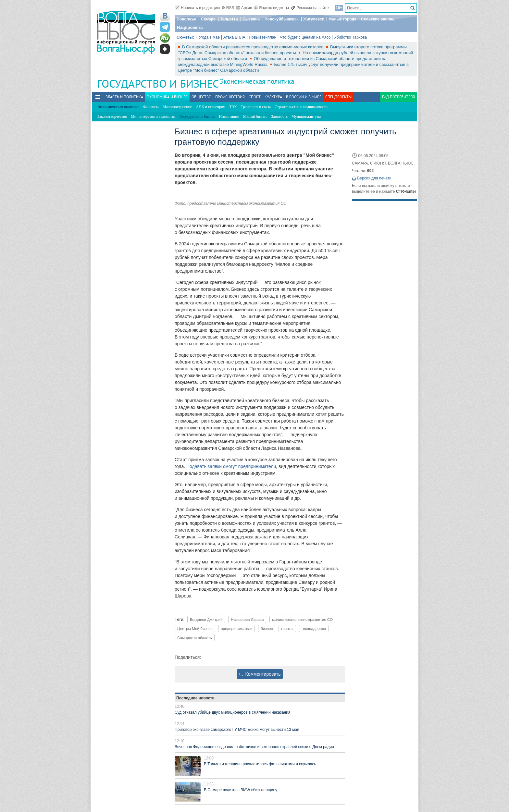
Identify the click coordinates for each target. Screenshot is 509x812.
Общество (201, 97)
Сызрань (251, 19)
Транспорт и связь (256, 107)
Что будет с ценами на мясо (305, 37)
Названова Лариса (247, 619)
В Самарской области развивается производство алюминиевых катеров (253, 47)
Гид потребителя (398, 97)
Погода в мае (208, 37)
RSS (228, 8)
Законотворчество (112, 117)
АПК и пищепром (211, 107)
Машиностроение (177, 107)
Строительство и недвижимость (301, 107)
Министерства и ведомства (153, 117)
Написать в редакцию (197, 8)
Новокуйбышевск (282, 19)
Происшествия (230, 97)
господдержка (314, 628)
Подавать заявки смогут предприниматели (231, 466)
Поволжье (186, 19)
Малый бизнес (255, 117)
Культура (273, 97)
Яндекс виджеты (272, 8)
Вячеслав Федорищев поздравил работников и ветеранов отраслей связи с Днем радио (254, 747)
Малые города (342, 19)
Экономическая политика (257, 81)
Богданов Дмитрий (206, 619)
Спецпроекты (338, 97)
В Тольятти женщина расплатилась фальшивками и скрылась (260, 764)
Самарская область (195, 638)
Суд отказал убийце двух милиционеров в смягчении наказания (232, 712)
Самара (208, 19)
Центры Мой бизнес (195, 628)
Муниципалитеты (306, 117)
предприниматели (236, 628)
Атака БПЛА (234, 37)
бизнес (267, 628)
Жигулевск (314, 19)
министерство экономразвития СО (302, 619)
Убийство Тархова (350, 37)
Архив (244, 8)
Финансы (151, 107)
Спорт (255, 97)
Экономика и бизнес (167, 97)
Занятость (279, 117)
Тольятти (229, 19)
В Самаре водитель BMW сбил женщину (241, 790)
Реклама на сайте (310, 8)
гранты (287, 628)
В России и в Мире (304, 97)
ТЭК (233, 107)
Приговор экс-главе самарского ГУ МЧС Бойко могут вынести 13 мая (237, 730)
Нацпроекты (190, 27)
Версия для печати (374, 178)
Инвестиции (229, 117)
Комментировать (260, 674)
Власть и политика (124, 97)
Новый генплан (263, 37)
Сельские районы (378, 19)
